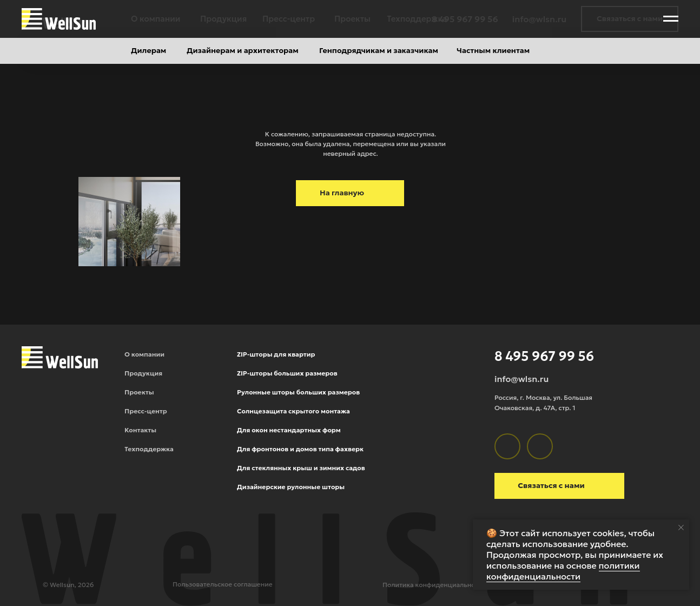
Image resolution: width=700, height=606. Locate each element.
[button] (630, 19)
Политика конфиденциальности (434, 585)
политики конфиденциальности (563, 571)
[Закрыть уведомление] (681, 528)
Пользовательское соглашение (223, 584)
